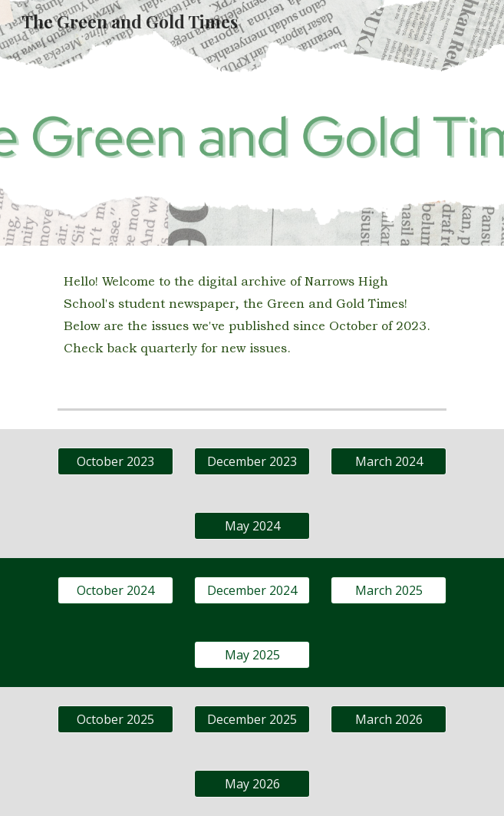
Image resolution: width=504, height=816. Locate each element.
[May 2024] (252, 526)
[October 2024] (115, 590)
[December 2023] (252, 461)
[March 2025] (389, 590)
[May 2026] (252, 784)
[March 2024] (389, 461)
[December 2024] (252, 590)
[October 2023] (115, 461)
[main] (252, 315)
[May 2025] (252, 655)
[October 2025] (115, 719)
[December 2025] (252, 719)
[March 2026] (389, 719)
